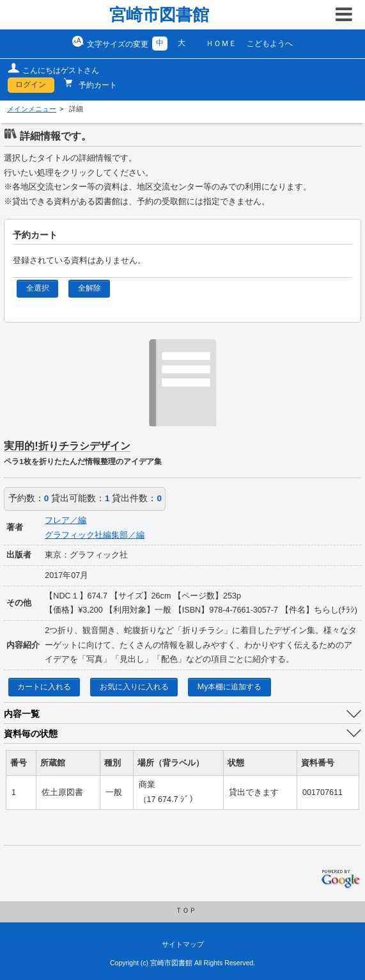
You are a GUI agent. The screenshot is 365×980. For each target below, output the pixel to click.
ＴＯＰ (186, 910)
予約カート (97, 85)
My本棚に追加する (230, 687)
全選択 (38, 288)
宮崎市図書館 (159, 15)
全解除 (89, 288)
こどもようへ (270, 44)
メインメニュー (32, 109)
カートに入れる (44, 687)
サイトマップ (183, 944)
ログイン (31, 84)
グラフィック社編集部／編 (95, 535)
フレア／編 (66, 520)
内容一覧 (22, 714)
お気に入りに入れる (134, 687)
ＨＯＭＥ (221, 44)
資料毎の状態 (31, 734)
